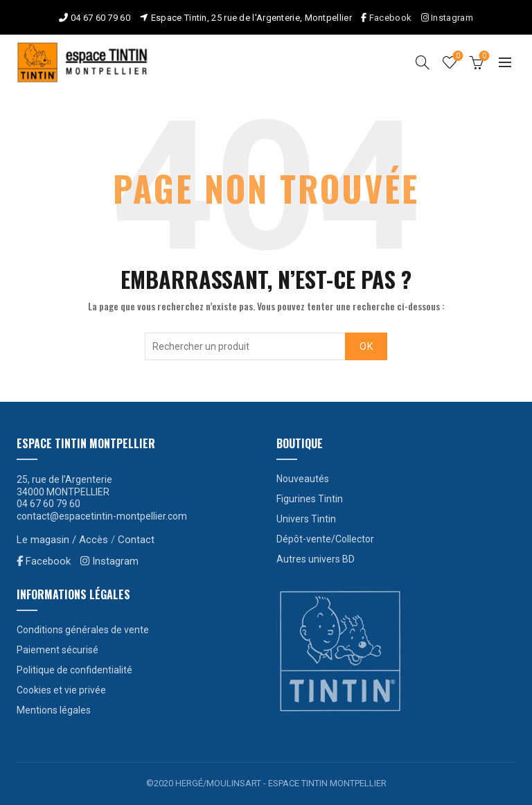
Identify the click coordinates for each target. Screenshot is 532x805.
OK (366, 346)
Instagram (447, 18)
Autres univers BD (316, 559)
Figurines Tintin (310, 499)
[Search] (423, 62)
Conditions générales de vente (83, 630)
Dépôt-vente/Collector (325, 539)
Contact (136, 540)
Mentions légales (54, 710)
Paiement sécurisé (57, 650)
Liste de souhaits (457, 56)
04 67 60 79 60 (100, 18)
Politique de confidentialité (74, 670)
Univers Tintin (306, 519)
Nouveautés (303, 479)
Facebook (390, 18)
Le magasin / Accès (62, 540)
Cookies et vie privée (61, 690)
